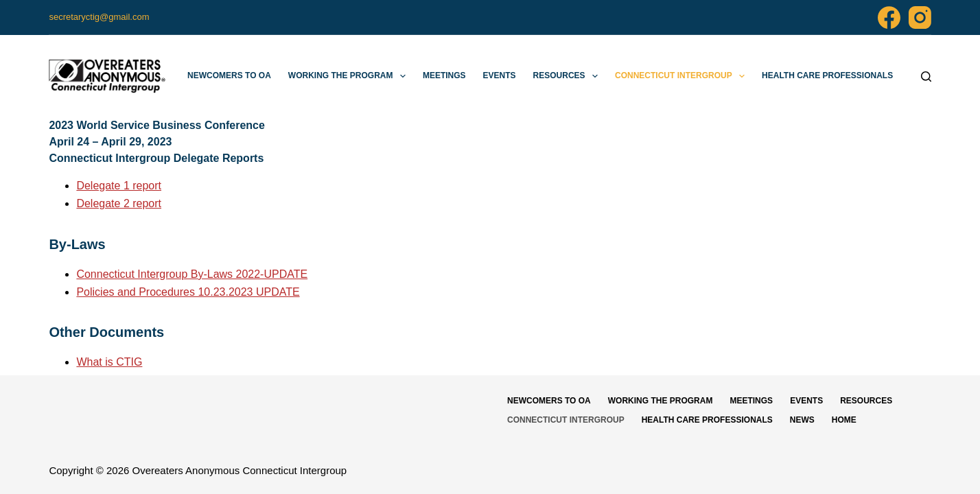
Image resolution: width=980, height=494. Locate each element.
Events (500, 75)
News (802, 420)
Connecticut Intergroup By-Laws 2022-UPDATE (192, 274)
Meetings (444, 75)
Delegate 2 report (119, 203)
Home (844, 420)
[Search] (926, 77)
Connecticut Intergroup (682, 76)
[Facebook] (889, 17)
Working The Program (350, 76)
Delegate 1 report (119, 186)
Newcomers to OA (229, 75)
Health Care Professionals (827, 75)
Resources (568, 76)
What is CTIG (109, 362)
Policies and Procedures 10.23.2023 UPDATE (188, 292)
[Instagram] (920, 17)
